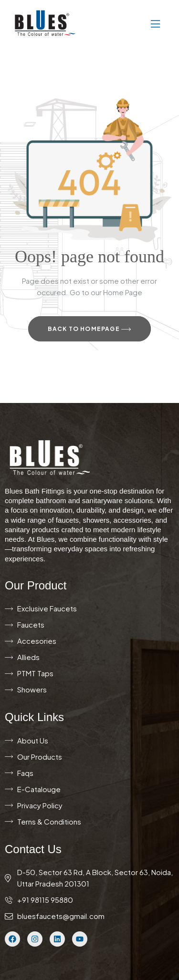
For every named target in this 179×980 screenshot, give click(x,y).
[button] (127, 23)
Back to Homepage (90, 330)
